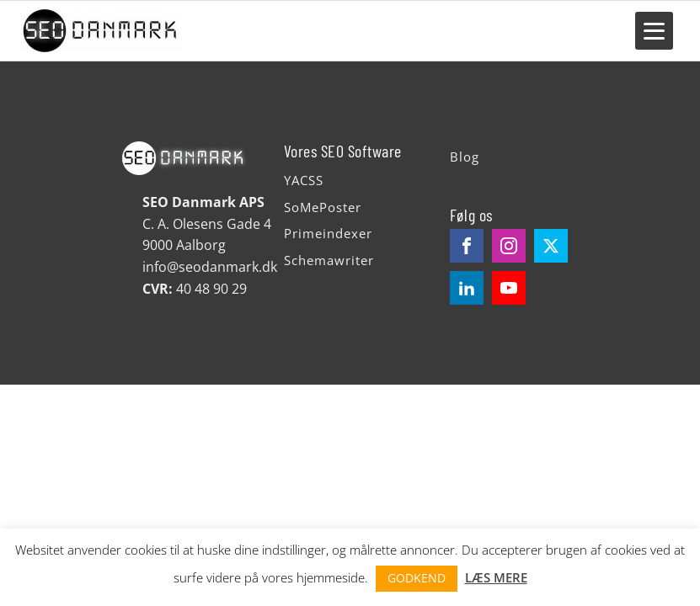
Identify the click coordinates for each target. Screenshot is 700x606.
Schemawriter (329, 260)
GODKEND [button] (417, 578)
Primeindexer (328, 233)
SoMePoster (323, 207)
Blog (465, 157)
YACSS (304, 180)
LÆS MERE (496, 577)
